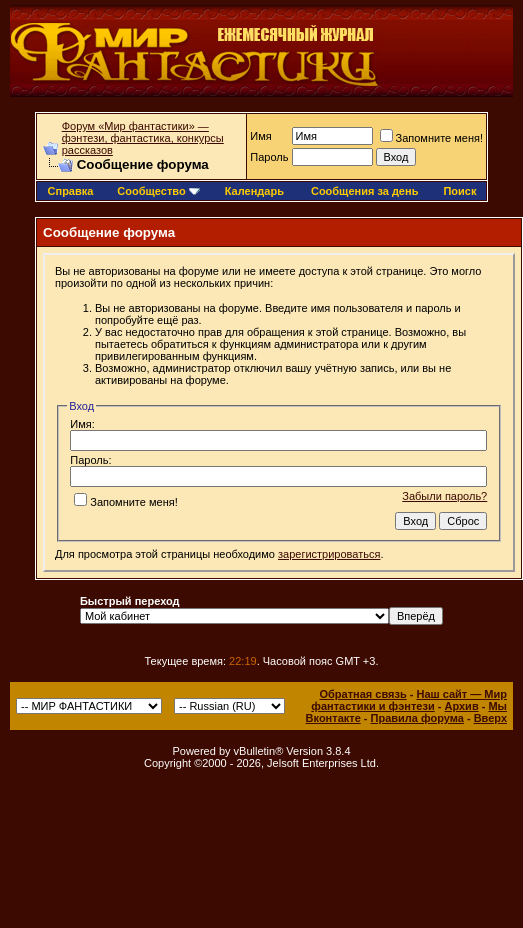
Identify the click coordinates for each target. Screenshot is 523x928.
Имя (260, 136)
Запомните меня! (431, 138)
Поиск (459, 191)
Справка (71, 191)
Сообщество (158, 191)
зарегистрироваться (329, 554)
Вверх (490, 718)
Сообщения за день (364, 191)
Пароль (269, 157)
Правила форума (417, 718)
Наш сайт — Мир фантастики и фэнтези (409, 700)
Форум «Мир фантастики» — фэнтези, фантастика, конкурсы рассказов (143, 138)
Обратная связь (362, 694)
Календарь (254, 191)
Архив (461, 706)
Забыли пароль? (444, 496)
